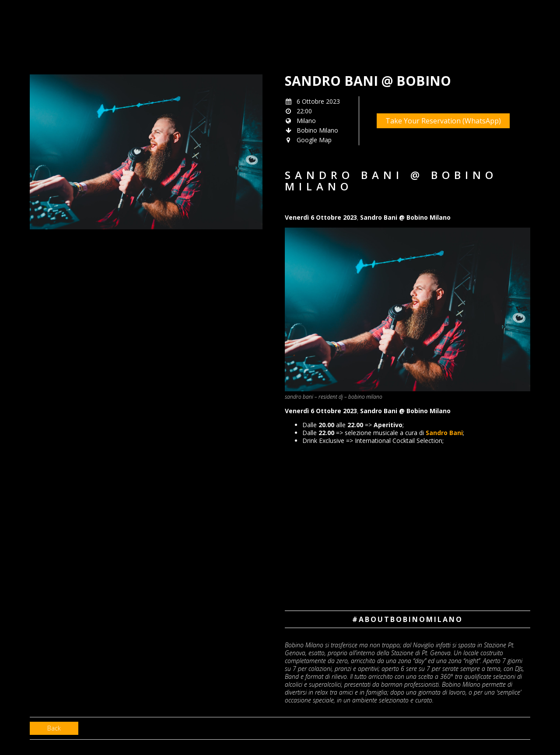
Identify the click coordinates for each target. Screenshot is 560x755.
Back (54, 728)
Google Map (314, 140)
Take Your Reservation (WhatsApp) (443, 121)
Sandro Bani (444, 433)
